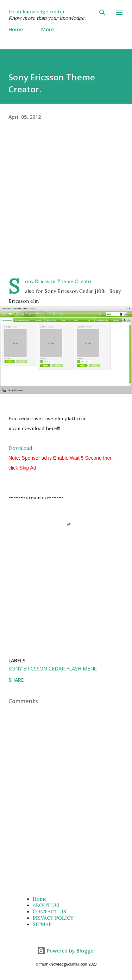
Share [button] (16, 680)
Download (20, 448)
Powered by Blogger (66, 951)
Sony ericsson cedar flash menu (53, 669)
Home (16, 29)
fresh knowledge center (37, 12)
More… (50, 29)
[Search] (102, 13)
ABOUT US (46, 905)
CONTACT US (49, 912)
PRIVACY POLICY (53, 918)
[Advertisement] (66, 210)
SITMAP (42, 924)
